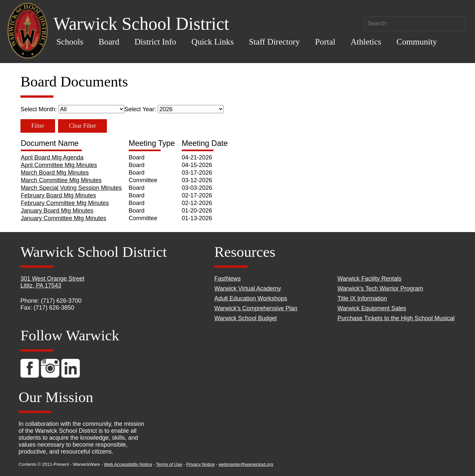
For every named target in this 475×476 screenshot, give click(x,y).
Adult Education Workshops (251, 298)
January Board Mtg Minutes (57, 211)
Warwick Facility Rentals (369, 279)
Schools (70, 42)
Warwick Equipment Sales (372, 308)
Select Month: (72, 109)
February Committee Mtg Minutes (65, 203)
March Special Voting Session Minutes (71, 188)
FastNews (228, 279)
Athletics (366, 42)
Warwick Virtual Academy (248, 289)
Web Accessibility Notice (128, 464)
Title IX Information (362, 298)
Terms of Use (169, 464)
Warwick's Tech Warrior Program (380, 289)
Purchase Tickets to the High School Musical (396, 318)
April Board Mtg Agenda (52, 157)
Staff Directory (274, 42)
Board (109, 42)
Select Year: (174, 109)
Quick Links (212, 42)
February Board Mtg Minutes (58, 195)
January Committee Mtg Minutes (63, 218)
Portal (325, 42)
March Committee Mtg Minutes (61, 180)
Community (417, 42)
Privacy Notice (200, 464)
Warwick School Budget (246, 318)
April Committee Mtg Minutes (59, 165)
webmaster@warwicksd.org (246, 464)
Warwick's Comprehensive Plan (256, 308)
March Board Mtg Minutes (55, 173)
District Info (156, 42)
